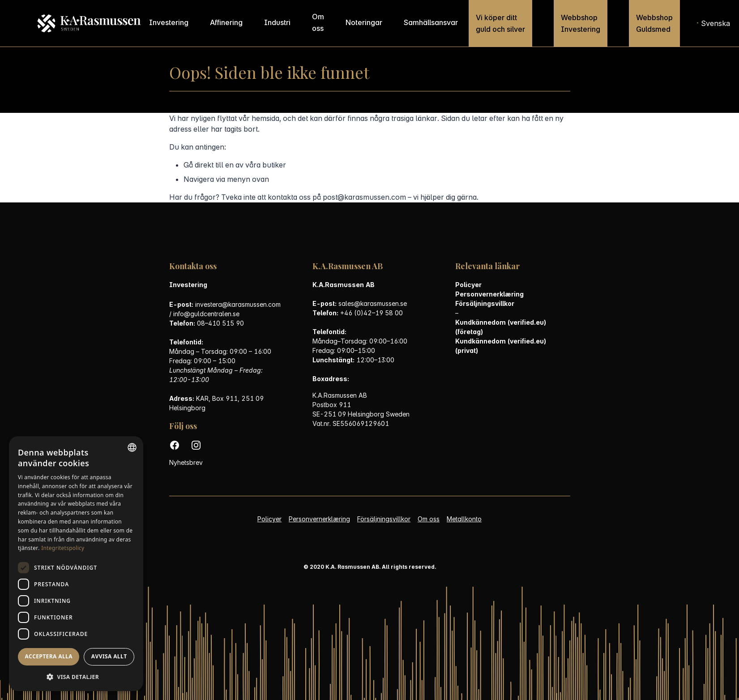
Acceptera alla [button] (49, 656)
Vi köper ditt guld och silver (500, 23)
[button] (76, 677)
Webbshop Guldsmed (654, 23)
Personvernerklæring (489, 294)
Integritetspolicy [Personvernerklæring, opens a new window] (63, 548)
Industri (277, 22)
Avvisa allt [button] (109, 656)
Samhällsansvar (431, 22)
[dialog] (76, 564)
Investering (169, 22)
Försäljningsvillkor (485, 303)
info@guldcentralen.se (206, 314)
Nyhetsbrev (186, 462)
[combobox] (132, 447)
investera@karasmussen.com (238, 304)
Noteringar (364, 22)
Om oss (318, 22)
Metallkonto (464, 519)
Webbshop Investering (581, 23)
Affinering (226, 22)
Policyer (468, 285)
